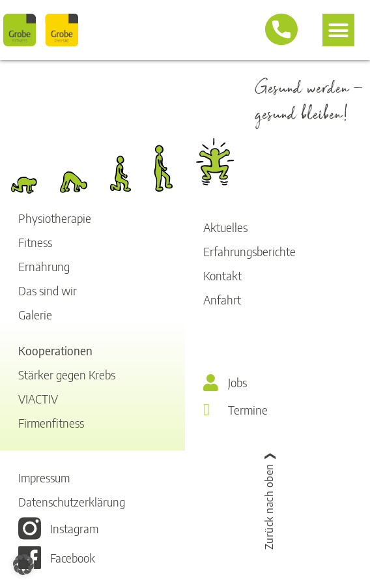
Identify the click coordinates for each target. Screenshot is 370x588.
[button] (339, 30)
